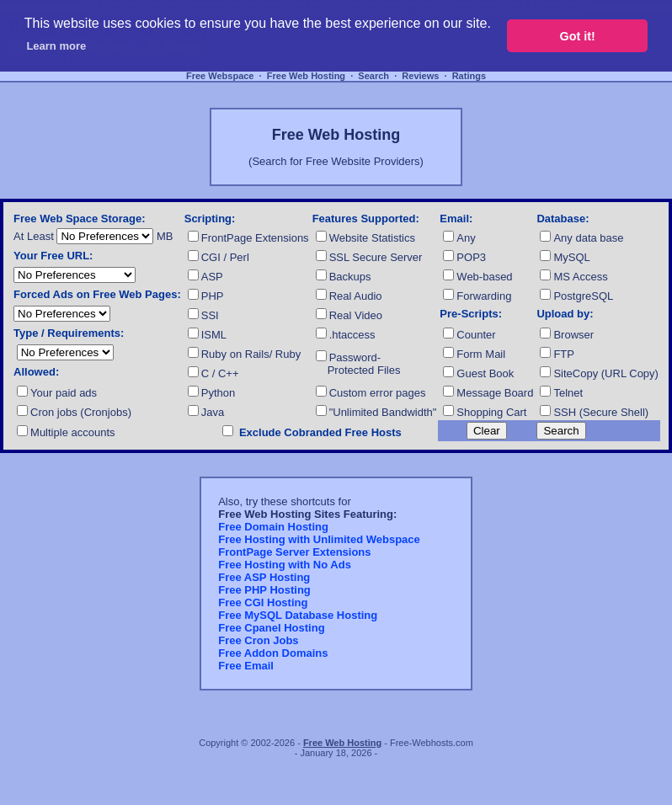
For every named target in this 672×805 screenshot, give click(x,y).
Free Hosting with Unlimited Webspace (319, 539)
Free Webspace (220, 76)
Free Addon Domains (273, 653)
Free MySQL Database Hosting (298, 615)
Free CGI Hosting (263, 602)
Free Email (246, 666)
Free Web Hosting (306, 76)
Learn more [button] (56, 46)
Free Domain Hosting (273, 527)
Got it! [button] (578, 36)
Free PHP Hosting (264, 590)
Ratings (469, 76)
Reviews (420, 76)
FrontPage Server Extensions (294, 552)
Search (373, 76)
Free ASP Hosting (264, 577)
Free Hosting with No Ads (285, 565)
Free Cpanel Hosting (271, 628)
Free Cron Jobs (258, 640)
